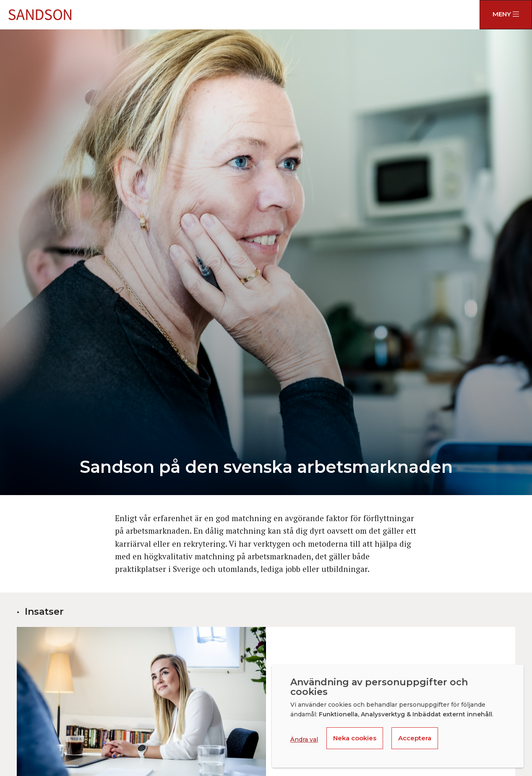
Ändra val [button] (304, 739)
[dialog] (398, 716)
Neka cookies (355, 738)
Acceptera (415, 738)
